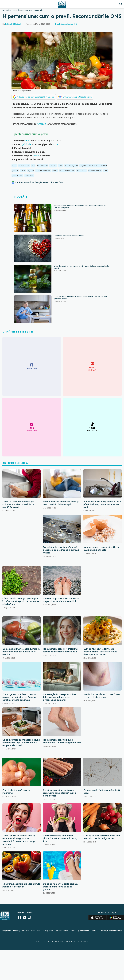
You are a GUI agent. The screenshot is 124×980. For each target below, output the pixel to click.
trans (55, 144)
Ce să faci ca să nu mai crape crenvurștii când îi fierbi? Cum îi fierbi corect (59, 793)
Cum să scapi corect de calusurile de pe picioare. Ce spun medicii (61, 600)
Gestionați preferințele (80, 931)
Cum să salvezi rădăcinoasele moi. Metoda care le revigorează (102, 837)
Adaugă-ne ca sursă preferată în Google (36, 97)
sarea (27, 141)
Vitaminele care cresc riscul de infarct (69, 236)
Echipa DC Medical (13, 24)
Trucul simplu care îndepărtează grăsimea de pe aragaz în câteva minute (61, 550)
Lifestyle (16, 10)
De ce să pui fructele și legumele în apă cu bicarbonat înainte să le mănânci (21, 652)
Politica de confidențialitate (42, 931)
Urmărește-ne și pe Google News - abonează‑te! (39, 182)
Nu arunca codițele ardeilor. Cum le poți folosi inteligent (21, 885)
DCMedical (7, 10)
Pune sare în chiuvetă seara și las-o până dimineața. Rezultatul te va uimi (102, 504)
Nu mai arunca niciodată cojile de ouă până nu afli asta (101, 549)
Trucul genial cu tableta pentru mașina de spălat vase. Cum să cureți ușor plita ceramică (19, 697)
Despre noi (6, 931)
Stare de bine (27, 10)
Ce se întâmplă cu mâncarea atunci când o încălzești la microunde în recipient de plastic (21, 743)
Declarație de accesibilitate (111, 931)
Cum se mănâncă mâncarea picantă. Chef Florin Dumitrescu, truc (60, 838)
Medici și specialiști (21, 931)
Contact (94, 931)
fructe (36, 156)
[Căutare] (121, 4)
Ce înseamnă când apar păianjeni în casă (102, 792)
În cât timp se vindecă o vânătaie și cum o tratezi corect (102, 696)
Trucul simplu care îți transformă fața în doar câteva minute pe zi (60, 650)
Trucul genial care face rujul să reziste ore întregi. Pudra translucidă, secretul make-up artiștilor (19, 840)
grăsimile (26, 144)
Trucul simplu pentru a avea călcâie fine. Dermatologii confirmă (62, 741)
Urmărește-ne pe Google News (77, 97)
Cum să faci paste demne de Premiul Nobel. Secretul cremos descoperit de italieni (100, 652)
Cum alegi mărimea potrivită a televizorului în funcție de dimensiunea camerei (59, 697)
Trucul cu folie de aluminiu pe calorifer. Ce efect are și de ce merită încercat (18, 504)
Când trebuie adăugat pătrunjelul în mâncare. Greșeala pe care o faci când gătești (21, 601)
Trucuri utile (38, 10)
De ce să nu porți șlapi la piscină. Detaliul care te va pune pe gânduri (60, 887)
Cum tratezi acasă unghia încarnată (16, 792)
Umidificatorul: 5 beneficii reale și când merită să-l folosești (61, 503)
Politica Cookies (62, 931)
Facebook (42, 124)
